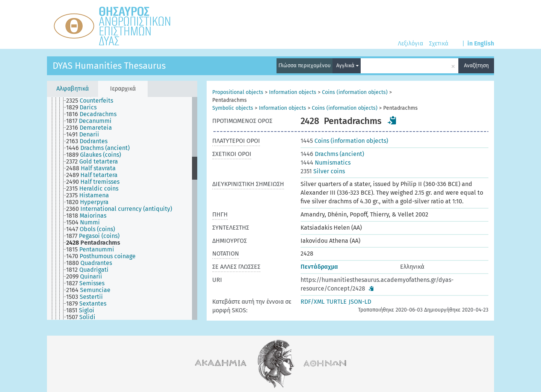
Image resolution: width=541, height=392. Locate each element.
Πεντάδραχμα (319, 267)
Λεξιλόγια (410, 43)
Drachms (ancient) (332, 154)
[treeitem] (93, 101)
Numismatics (326, 163)
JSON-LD (360, 302)
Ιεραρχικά (123, 89)
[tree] (122, 208)
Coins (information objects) (355, 92)
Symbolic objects (233, 108)
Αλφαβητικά (73, 89)
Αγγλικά (348, 66)
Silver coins (323, 171)
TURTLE (337, 302)
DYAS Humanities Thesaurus (109, 66)
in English (481, 43)
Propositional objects (238, 92)
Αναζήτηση (476, 66)
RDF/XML (313, 302)
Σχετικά (439, 43)
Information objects (293, 92)
